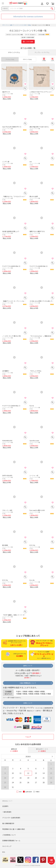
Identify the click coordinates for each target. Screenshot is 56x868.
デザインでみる (27, 59)
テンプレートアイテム (42, 52)
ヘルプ (28, 737)
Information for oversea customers (28, 16)
